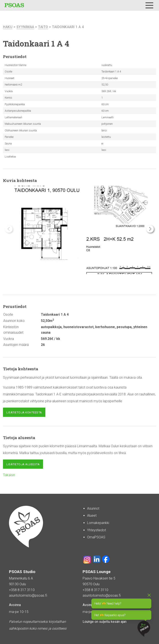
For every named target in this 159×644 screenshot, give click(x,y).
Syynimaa (25, 27)
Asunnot (93, 508)
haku (8, 27)
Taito (43, 27)
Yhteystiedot (97, 530)
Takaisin (9, 475)
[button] (150, 229)
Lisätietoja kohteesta (24, 412)
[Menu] (149, 5)
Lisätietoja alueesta (23, 464)
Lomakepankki (98, 523)
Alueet (92, 516)
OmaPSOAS (96, 537)
